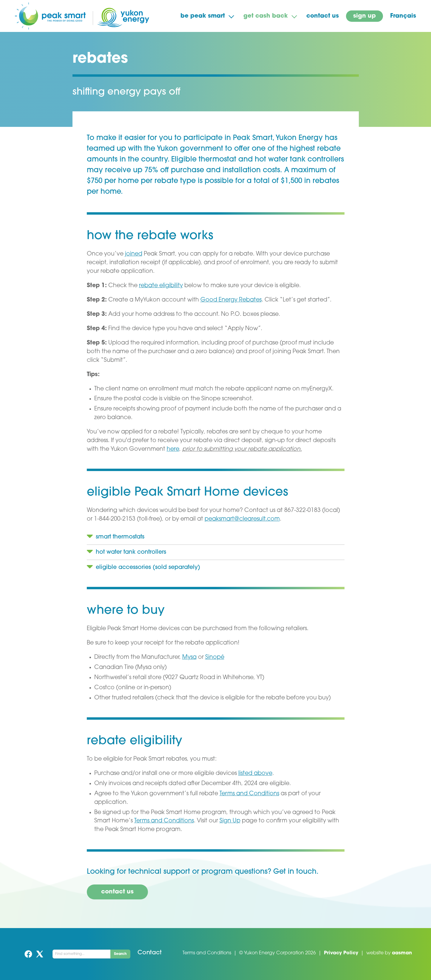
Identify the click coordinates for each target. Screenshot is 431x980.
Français (403, 16)
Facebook (28, 954)
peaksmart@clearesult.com (242, 519)
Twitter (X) (40, 954)
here (173, 449)
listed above (255, 774)
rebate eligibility (161, 286)
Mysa (189, 657)
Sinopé (215, 657)
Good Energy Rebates (231, 300)
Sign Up (230, 821)
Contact (150, 953)
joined (134, 254)
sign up (364, 16)
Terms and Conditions (249, 794)
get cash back (266, 16)
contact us (323, 16)
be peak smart (203, 16)
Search (120, 954)
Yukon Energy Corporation (274, 953)
